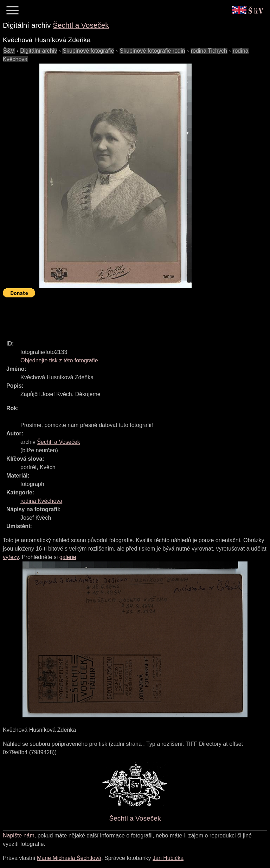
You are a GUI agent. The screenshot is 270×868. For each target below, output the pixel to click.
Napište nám (19, 836)
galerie (68, 557)
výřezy (11, 557)
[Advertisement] (131, 316)
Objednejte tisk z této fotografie (59, 360)
